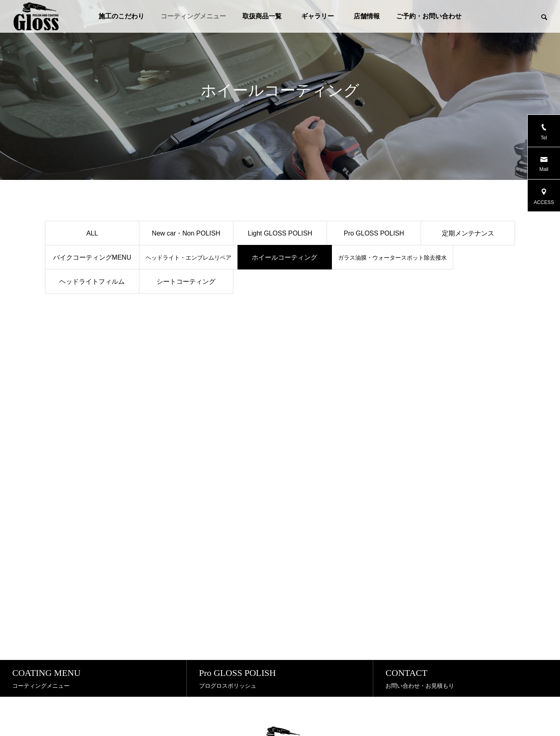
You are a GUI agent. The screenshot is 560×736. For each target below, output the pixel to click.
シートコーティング (186, 282)
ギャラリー (321, 16)
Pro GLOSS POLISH (374, 233)
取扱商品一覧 (262, 16)
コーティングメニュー (193, 16)
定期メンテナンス (468, 233)
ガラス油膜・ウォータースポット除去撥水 (392, 258)
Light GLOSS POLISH (280, 233)
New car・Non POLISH (186, 233)
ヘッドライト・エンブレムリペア (188, 258)
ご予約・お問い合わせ (429, 16)
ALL (92, 233)
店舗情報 (367, 16)
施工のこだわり (121, 16)
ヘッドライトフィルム (92, 282)
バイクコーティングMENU (92, 257)
